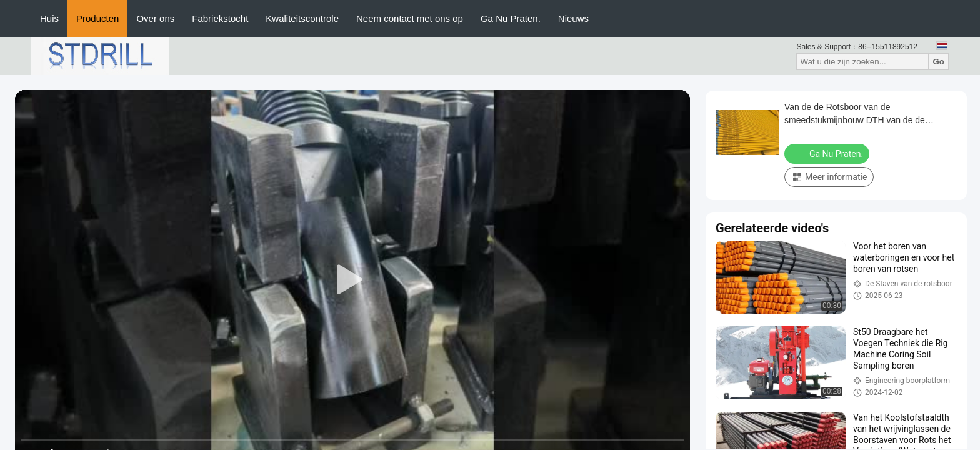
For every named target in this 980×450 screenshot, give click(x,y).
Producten (97, 18)
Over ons (155, 18)
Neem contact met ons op (410, 18)
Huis (49, 18)
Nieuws (573, 18)
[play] (352, 280)
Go (938, 62)
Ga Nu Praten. (511, 18)
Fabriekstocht (220, 18)
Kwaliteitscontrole (302, 18)
